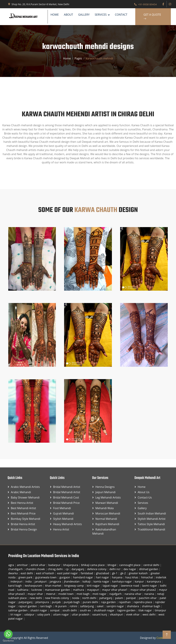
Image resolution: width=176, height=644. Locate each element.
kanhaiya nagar (122, 581)
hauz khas (132, 577)
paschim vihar (148, 598)
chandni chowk (36, 569)
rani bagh (46, 606)
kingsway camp (74, 586)
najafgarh (116, 594)
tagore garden (127, 610)
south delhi (70, 610)
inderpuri (17, 581)
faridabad (87, 573)
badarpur (55, 565)
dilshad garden (149, 569)
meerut (51, 594)
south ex (86, 610)
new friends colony (57, 598)
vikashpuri (117, 614)
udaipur (30, 614)
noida (76, 598)
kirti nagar (93, 586)
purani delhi (91, 602)
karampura (154, 581)
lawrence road (130, 586)
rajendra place (143, 602)
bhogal (112, 565)
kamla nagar (102, 581)
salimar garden (18, 610)
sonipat (55, 610)
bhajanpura (71, 565)
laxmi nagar (150, 586)
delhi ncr (115, 569)
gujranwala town (46, 577)
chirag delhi (56, 569)
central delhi (152, 565)
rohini (74, 606)
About (68, 15)
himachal (147, 577)
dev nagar (130, 569)
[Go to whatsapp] (8, 634)
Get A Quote (152, 17)
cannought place (130, 565)
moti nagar (100, 594)
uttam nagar (61, 614)
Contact (121, 15)
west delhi (149, 614)
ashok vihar (38, 565)
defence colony (97, 569)
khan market (54, 586)
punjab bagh (72, 602)
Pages (78, 58)
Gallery (84, 15)
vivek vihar (133, 614)
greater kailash (139, 573)
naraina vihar (133, 594)
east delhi (27, 573)
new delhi (36, 598)
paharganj (106, 598)
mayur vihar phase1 (115, 590)
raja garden (109, 602)
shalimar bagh (151, 606)
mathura (79, 590)
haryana (117, 577)
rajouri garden (28, 606)
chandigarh (16, 569)
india (29, 581)
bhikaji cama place (93, 565)
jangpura (56, 581)
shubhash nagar (104, 610)
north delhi (90, 598)
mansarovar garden (58, 590)
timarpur (160, 610)
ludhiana (23, 590)
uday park (44, 614)
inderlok (161, 577)
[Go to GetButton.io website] (8, 641)
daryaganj (78, 569)
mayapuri (93, 590)
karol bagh (15, 586)
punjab (57, 602)
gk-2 (123, 573)
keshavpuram (34, 586)
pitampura (42, 602)
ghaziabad (103, 573)
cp (68, 569)
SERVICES (101, 15)
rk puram (61, 606)
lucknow (37, 590)
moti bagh (83, 594)
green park (26, 577)
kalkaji (87, 581)
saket (101, 606)
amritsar (23, 565)
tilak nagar (145, 610)
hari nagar (103, 577)
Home (55, 15)
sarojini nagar (115, 606)
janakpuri (41, 581)
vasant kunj (100, 614)
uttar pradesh (81, 614)
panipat (131, 598)
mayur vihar (36, 594)
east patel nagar (68, 573)
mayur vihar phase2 (144, 590)
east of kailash (45, 573)
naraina (150, 594)
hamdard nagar (83, 577)
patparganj (26, 602)
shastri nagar (39, 610)
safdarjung (87, 606)
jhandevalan (72, 581)
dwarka (13, 573)
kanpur (140, 581)
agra (11, 565)
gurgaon (65, 577)
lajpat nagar (111, 586)
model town (66, 594)
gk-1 (115, 573)
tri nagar (16, 614)
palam (120, 598)
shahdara (133, 606)
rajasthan (125, 602)
